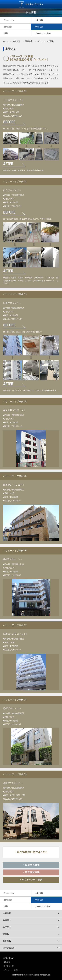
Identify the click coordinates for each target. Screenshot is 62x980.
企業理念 (8, 27)
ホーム (6, 41)
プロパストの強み (43, 33)
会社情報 (39, 20)
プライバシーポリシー (12, 970)
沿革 (6, 33)
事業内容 (39, 27)
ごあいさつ (9, 20)
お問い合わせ (8, 958)
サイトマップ (8, 966)
